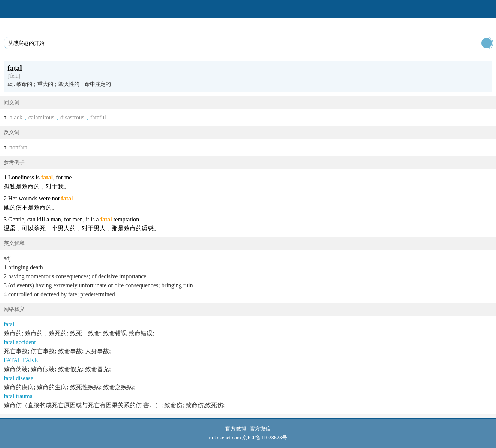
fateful (98, 117)
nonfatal (19, 147)
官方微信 (260, 429)
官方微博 (236, 429)
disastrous (72, 117)
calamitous (41, 117)
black (16, 117)
